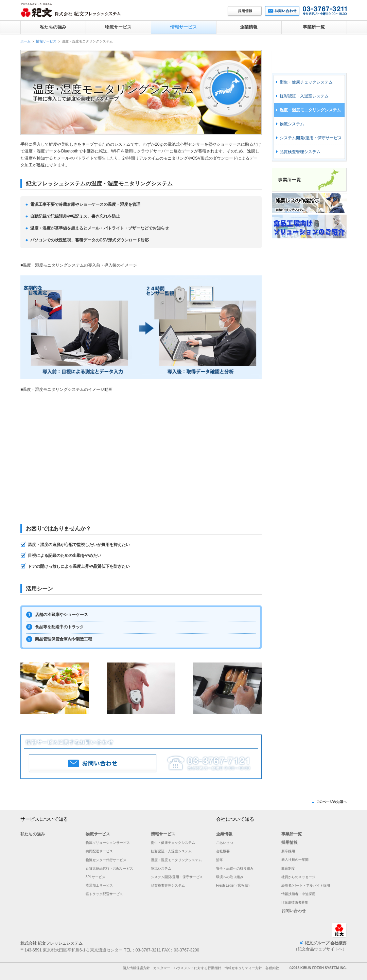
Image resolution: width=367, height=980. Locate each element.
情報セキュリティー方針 (243, 968)
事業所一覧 (314, 27)
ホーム (25, 41)
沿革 (220, 860)
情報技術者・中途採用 (298, 894)
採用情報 (290, 842)
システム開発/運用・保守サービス (311, 138)
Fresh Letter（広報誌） (234, 885)
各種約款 (272, 968)
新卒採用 (288, 851)
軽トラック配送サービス (104, 894)
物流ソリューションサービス (108, 843)
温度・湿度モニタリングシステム (310, 110)
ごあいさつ (225, 843)
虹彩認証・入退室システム (304, 96)
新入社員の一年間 (295, 860)
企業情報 (249, 27)
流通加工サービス (99, 885)
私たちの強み (53, 27)
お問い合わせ (294, 911)
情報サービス (183, 27)
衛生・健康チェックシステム (306, 82)
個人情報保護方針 (136, 968)
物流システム (292, 124)
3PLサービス (95, 877)
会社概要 (223, 851)
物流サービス (118, 27)
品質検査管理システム (300, 152)
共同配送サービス (99, 851)
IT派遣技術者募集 (295, 902)
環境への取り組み (230, 877)
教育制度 (288, 868)
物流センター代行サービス (106, 860)
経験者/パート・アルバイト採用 (306, 885)
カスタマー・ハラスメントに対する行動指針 (187, 968)
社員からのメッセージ (298, 877)
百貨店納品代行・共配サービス (109, 868)
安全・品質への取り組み (235, 868)
